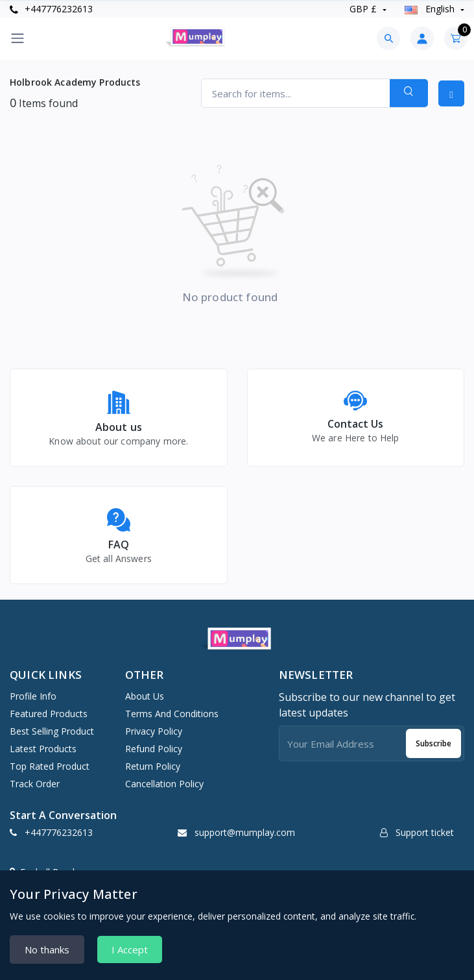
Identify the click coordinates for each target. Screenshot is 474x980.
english (431, 9)
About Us (145, 696)
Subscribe (433, 743)
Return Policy (153, 766)
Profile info (33, 696)
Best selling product (52, 731)
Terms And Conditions (172, 714)
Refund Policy (154, 749)
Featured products (49, 714)
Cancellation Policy (164, 784)
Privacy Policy (154, 731)
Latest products (43, 749)
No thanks (47, 949)
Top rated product (50, 766)
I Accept (130, 949)
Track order (35, 784)
